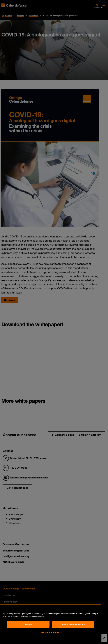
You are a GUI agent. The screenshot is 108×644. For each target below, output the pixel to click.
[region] (51, 623)
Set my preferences (51, 632)
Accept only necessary (73, 624)
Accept (28, 624)
